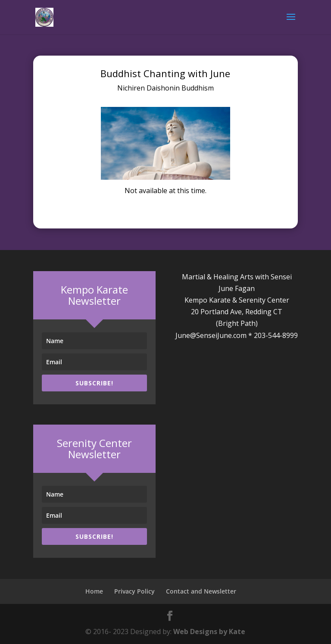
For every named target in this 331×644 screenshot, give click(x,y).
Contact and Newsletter (201, 591)
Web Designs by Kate (209, 631)
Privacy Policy (134, 591)
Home (94, 591)
